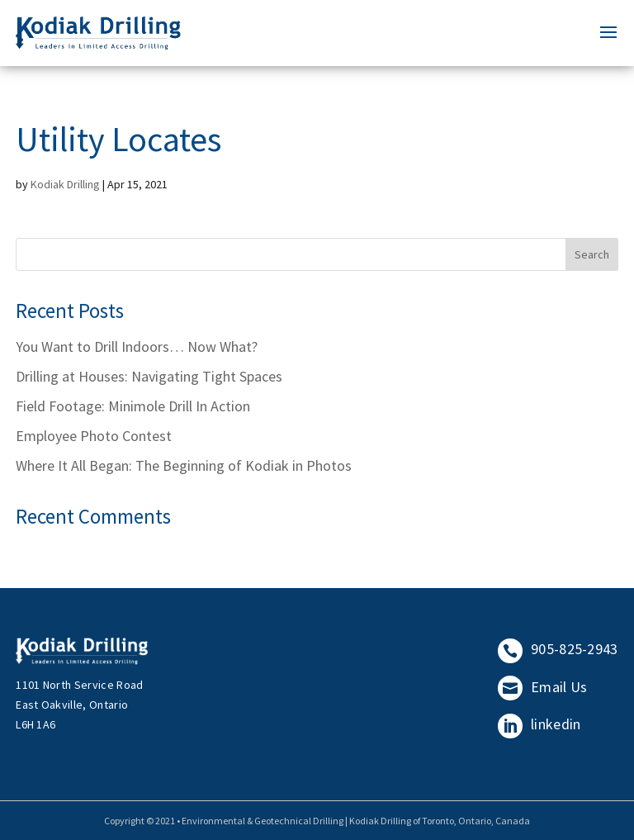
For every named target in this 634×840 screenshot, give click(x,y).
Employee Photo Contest (94, 436)
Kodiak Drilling (65, 184)
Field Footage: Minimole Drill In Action (133, 406)
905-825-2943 (558, 649)
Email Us (543, 687)
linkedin (539, 724)
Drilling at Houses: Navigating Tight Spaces (149, 376)
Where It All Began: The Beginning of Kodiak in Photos (184, 465)
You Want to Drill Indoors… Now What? (137, 346)
